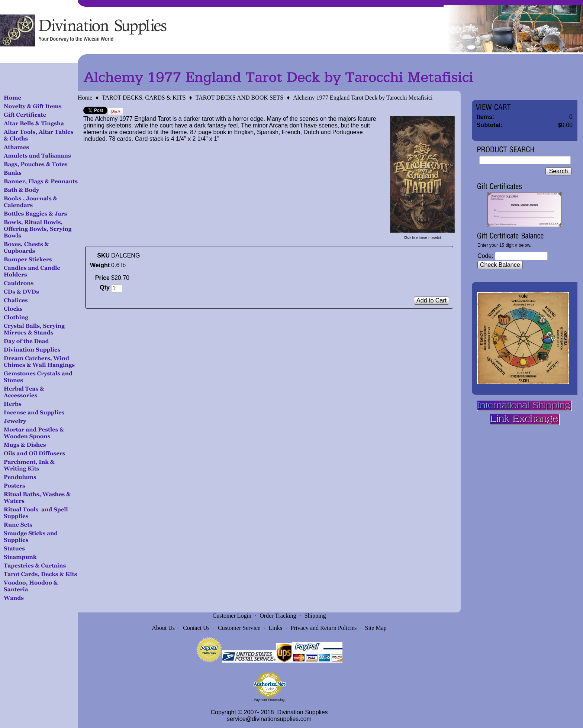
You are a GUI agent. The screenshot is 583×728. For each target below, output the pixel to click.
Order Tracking (278, 616)
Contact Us (196, 628)
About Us (163, 628)
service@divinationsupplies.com (269, 719)
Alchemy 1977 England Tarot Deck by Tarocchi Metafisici (363, 98)
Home (85, 98)
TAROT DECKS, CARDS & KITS (144, 98)
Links (275, 628)
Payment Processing (269, 700)
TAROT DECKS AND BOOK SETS (240, 98)
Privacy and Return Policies (323, 628)
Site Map (376, 628)
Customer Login (232, 616)
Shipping (315, 616)
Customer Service (239, 628)
